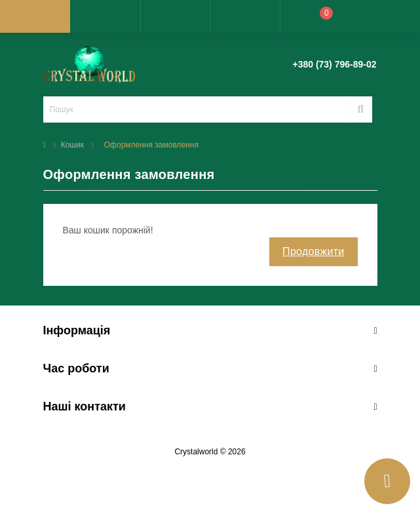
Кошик (72, 145)
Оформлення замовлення (151, 145)
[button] (175, 16)
